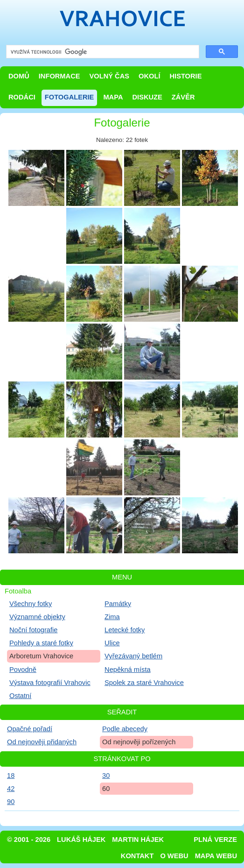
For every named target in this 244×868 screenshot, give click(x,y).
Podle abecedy (125, 729)
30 (106, 776)
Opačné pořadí (30, 729)
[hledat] (102, 52)
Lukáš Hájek (81, 840)
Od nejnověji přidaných (42, 742)
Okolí (149, 76)
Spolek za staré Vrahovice (144, 683)
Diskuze (147, 97)
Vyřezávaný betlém (133, 656)
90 (11, 802)
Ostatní (20, 696)
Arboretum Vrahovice (41, 656)
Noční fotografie (33, 630)
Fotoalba (18, 591)
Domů (19, 76)
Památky (118, 604)
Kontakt (137, 856)
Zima (112, 617)
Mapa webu (216, 856)
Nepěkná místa (128, 670)
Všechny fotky (31, 604)
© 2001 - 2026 (29, 840)
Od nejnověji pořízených (139, 742)
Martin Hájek (138, 840)
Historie (185, 76)
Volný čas (110, 76)
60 (106, 789)
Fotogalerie (70, 97)
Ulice (112, 643)
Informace (59, 76)
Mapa (113, 97)
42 (11, 789)
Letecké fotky (125, 630)
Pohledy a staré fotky (41, 643)
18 (11, 776)
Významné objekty (37, 617)
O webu (174, 856)
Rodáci (22, 97)
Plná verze (215, 840)
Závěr (183, 97)
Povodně (23, 670)
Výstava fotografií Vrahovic (50, 683)
